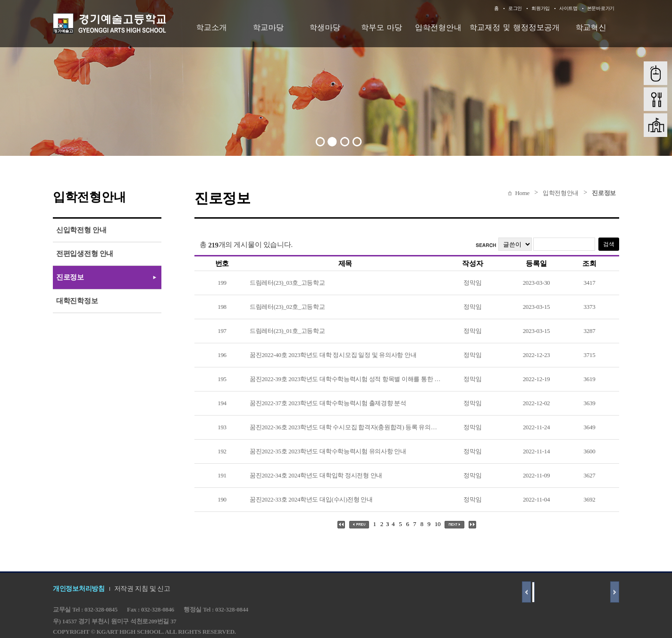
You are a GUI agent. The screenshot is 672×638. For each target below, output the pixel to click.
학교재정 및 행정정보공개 (514, 27)
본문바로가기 (601, 8)
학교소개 (211, 27)
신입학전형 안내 (81, 230)
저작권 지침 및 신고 (142, 589)
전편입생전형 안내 (85, 254)
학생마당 (325, 27)
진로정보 (604, 193)
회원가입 (541, 8)
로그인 (515, 8)
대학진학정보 (77, 301)
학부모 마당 (382, 27)
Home (522, 193)
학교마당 (268, 27)
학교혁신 (591, 27)
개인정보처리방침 (79, 589)
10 (437, 524)
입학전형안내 (438, 27)
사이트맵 (568, 8)
